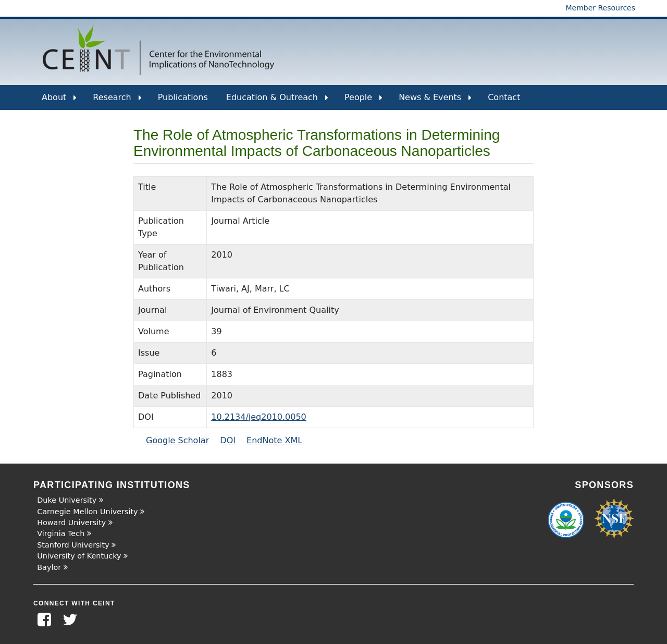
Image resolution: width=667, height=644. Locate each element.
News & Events (435, 101)
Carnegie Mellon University (87, 512)
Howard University (71, 523)
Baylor (49, 567)
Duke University (67, 500)
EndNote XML (274, 440)
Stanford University (73, 545)
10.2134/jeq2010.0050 (259, 417)
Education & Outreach (277, 101)
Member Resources (600, 8)
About (59, 101)
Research (117, 101)
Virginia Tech (61, 533)
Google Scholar (177, 440)
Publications (183, 97)
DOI (228, 440)
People (363, 101)
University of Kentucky (79, 556)
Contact (504, 97)
